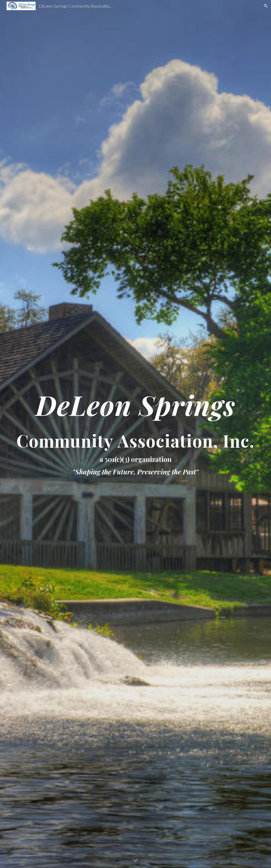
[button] (266, 6)
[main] (135, 434)
